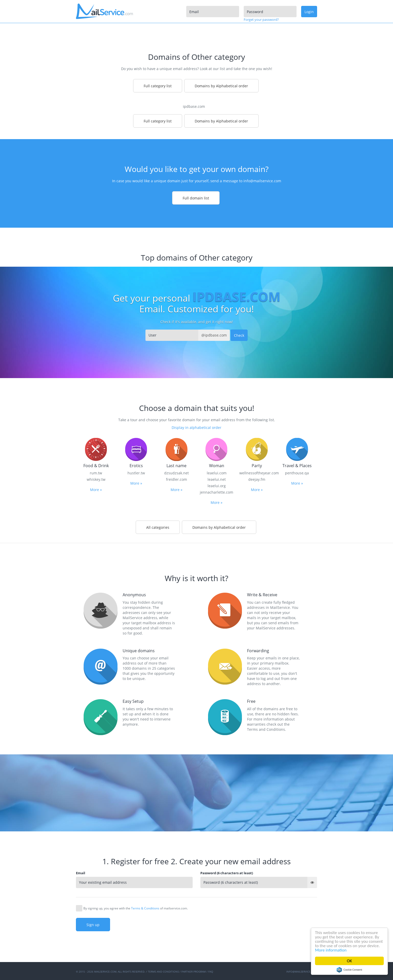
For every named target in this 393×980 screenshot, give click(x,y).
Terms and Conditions (163, 972)
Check (239, 335)
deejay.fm (257, 479)
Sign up (93, 925)
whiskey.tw (96, 479)
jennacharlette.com (217, 492)
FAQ (211, 972)
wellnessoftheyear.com (257, 473)
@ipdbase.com (214, 335)
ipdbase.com (194, 106)
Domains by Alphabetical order (221, 86)
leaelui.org (217, 486)
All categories (158, 527)
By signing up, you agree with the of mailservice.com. (136, 908)
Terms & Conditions (145, 908)
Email (81, 873)
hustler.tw (136, 473)
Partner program (194, 972)
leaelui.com (217, 473)
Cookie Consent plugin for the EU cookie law (349, 970)
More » (96, 490)
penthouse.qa (297, 473)
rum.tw (96, 473)
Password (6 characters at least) (227, 873)
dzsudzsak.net (176, 473)
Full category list (158, 86)
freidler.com (176, 479)
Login (309, 12)
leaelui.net (217, 479)
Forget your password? (261, 20)
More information (331, 950)
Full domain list (196, 198)
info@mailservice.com (262, 181)
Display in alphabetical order (196, 427)
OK (349, 961)
